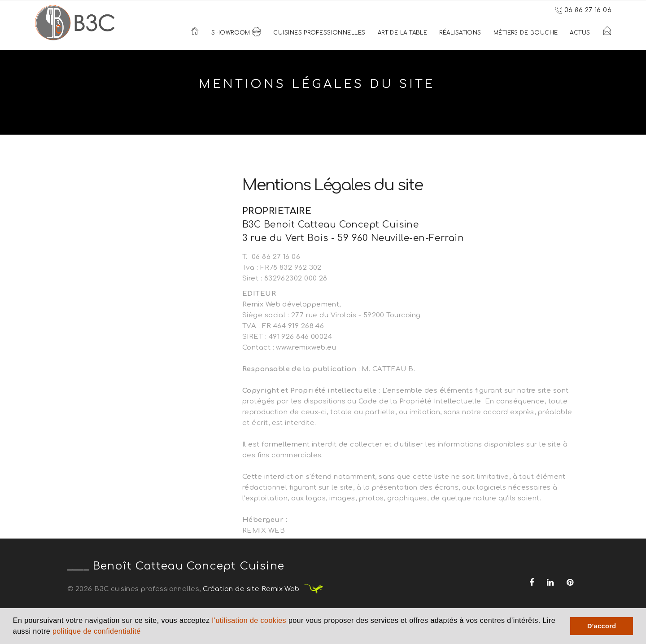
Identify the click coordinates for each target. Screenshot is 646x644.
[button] (144, 632)
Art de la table (403, 33)
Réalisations (460, 33)
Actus (580, 33)
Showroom (236, 33)
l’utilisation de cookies (249, 620)
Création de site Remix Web (263, 589)
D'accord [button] (602, 626)
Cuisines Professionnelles (319, 33)
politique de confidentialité (97, 631)
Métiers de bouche (526, 33)
